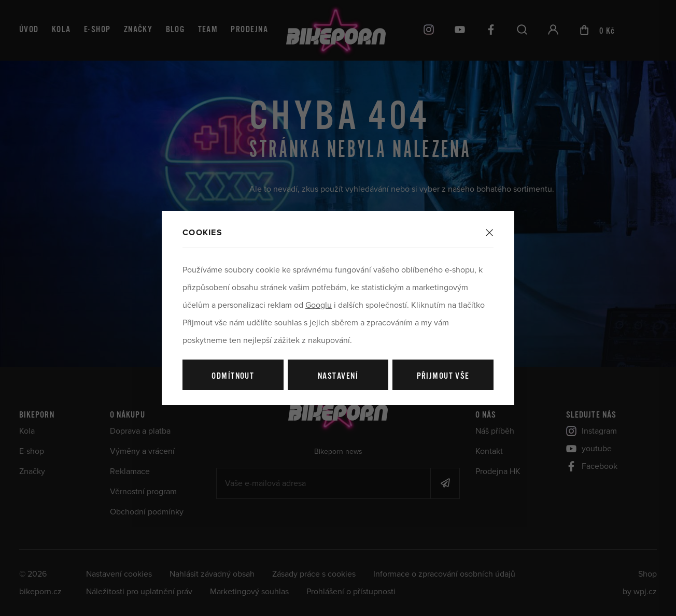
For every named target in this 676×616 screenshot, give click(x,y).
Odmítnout (233, 376)
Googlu (319, 305)
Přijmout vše (443, 376)
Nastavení (338, 376)
